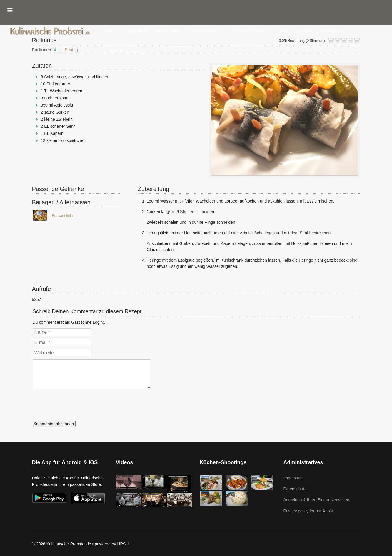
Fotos (282, 31)
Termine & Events (249, 31)
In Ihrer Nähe (169, 31)
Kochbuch (331, 31)
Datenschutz (295, 489)
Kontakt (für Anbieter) (123, 52)
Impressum (294, 478)
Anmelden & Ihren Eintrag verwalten (316, 500)
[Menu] (10, 10)
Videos (306, 31)
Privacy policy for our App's (308, 511)
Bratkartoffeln (62, 216)
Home (109, 31)
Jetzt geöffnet (136, 31)
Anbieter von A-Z (205, 31)
